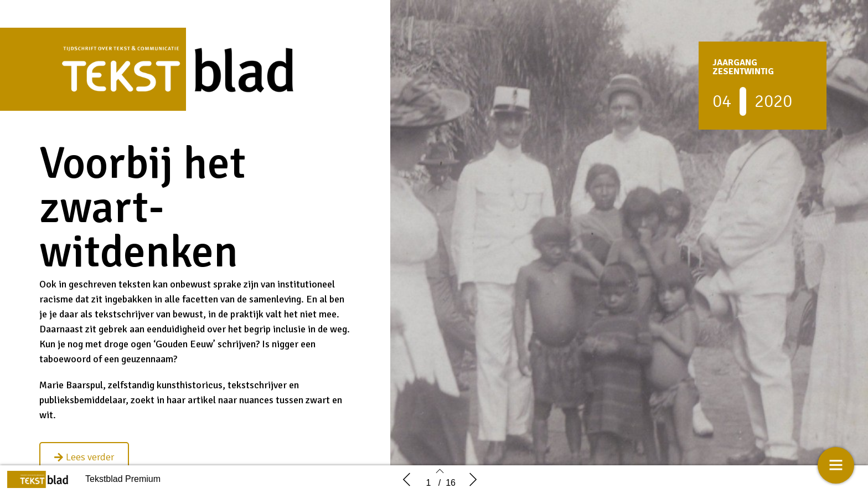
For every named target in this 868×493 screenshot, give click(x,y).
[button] (84, 457)
